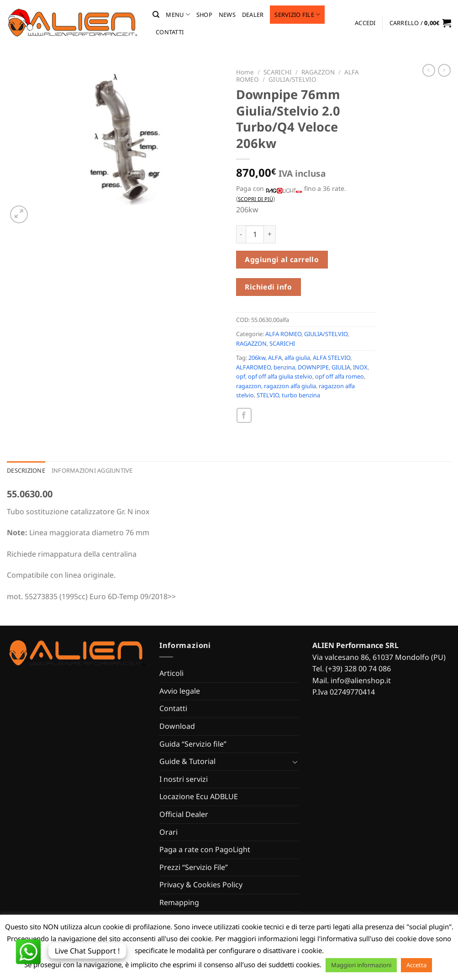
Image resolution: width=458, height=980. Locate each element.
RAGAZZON (318, 72)
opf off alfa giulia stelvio (280, 376)
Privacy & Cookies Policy (201, 885)
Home (245, 72)
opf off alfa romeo (340, 376)
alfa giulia (297, 358)
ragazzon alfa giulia (290, 386)
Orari (168, 832)
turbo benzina (301, 395)
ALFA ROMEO (283, 334)
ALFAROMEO (253, 367)
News (227, 15)
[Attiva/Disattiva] (295, 762)
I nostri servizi (184, 779)
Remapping (179, 902)
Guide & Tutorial (187, 761)
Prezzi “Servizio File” (194, 867)
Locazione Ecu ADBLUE (199, 796)
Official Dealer (184, 814)
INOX (360, 367)
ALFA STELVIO (332, 358)
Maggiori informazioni (361, 965)
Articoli (171, 673)
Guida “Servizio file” (193, 744)
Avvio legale (180, 691)
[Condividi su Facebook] (244, 415)
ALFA (275, 358)
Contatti (170, 32)
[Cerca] (156, 15)
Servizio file (297, 14)
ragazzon (249, 386)
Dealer (253, 15)
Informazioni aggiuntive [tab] (92, 470)
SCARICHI (278, 72)
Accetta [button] (416, 965)
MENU (178, 14)
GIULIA (341, 367)
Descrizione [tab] (26, 470)
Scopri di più (255, 199)
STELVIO (268, 395)
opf (241, 376)
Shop (204, 15)
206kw (257, 358)
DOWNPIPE (313, 367)
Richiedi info (268, 287)
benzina (284, 367)
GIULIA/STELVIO (292, 79)
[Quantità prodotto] (255, 234)
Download (177, 726)
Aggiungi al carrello (282, 259)
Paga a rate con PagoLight (205, 849)
